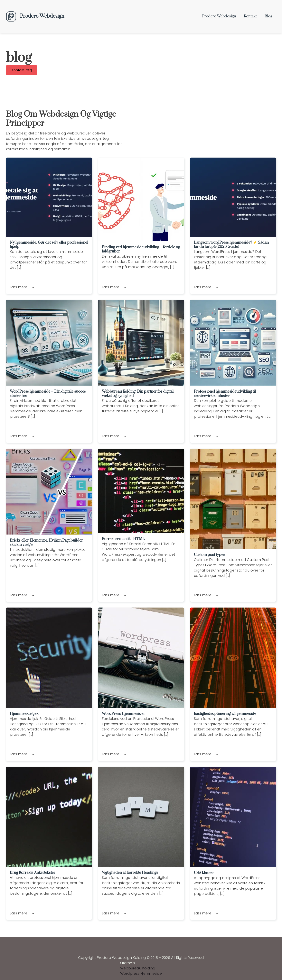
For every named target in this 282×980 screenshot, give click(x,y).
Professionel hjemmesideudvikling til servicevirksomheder (225, 394)
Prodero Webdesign (219, 16)
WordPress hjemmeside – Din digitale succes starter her (48, 394)
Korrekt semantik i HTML (123, 539)
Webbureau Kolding (138, 969)
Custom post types (209, 555)
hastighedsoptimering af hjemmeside (225, 714)
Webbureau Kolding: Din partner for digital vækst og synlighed (138, 394)
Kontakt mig (22, 70)
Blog (268, 16)
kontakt (250, 16)
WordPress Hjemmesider (123, 714)
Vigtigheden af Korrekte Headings (130, 873)
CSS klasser (204, 873)
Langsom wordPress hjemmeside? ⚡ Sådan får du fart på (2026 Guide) (231, 245)
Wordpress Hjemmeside (141, 974)
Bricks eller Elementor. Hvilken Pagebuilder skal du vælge (46, 543)
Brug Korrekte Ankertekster (33, 873)
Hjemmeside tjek (24, 714)
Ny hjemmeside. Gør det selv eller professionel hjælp (49, 245)
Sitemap (128, 963)
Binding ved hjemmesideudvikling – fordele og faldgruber (141, 249)
